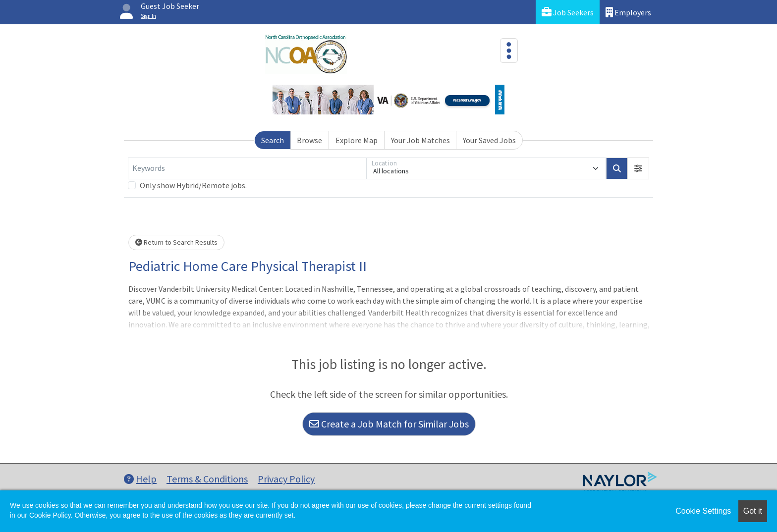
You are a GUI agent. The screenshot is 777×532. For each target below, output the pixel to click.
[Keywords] (247, 168)
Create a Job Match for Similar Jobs (389, 424)
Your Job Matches (420, 140)
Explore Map (357, 140)
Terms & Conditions (207, 479)
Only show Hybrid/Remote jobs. (193, 185)
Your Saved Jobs (489, 140)
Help (140, 479)
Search (273, 140)
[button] (638, 168)
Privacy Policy (286, 479)
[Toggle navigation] (509, 51)
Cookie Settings (703, 511)
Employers (628, 12)
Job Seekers (568, 12)
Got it (753, 511)
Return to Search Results (176, 242)
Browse (309, 140)
